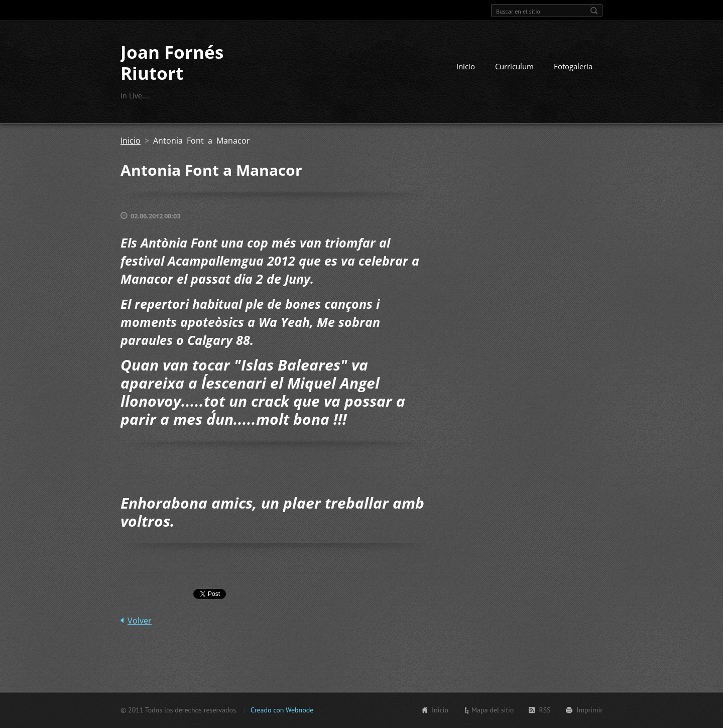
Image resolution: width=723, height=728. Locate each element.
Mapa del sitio (493, 710)
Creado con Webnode (282, 710)
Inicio (466, 66)
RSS (545, 710)
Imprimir (590, 710)
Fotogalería (573, 66)
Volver (140, 621)
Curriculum (514, 66)
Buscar (594, 11)
